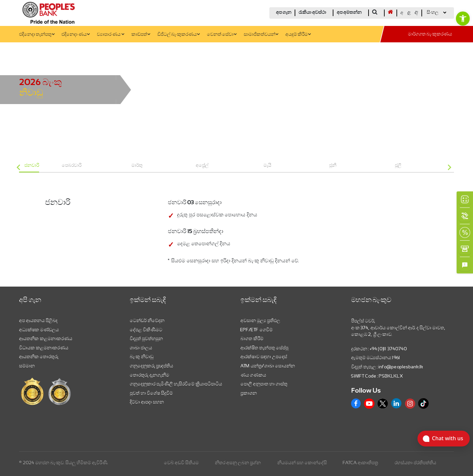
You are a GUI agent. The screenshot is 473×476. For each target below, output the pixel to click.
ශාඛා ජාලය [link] (141, 348)
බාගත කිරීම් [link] (252, 338)
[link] (463, 18)
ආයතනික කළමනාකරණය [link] (46, 338)
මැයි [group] (267, 165)
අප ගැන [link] (284, 13)
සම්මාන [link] (27, 366)
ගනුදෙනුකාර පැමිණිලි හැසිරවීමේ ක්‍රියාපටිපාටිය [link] (176, 384)
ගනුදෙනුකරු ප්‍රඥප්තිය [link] (151, 366)
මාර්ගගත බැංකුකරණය (430, 34)
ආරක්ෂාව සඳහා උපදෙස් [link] (264, 357)
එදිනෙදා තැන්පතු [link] (37, 35)
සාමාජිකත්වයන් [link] (261, 35)
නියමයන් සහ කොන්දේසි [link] (302, 463)
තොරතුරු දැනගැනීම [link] (149, 375)
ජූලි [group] (398, 165)
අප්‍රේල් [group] (202, 165)
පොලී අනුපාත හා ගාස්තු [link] (264, 384)
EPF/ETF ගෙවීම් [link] (257, 330)
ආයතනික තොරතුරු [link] (39, 357)
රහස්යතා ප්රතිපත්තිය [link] (415, 463)
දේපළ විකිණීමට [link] (146, 330)
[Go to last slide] (19, 168)
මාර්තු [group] (137, 165)
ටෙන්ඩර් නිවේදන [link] (147, 320)
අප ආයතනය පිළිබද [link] (38, 320)
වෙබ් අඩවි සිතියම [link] (181, 463)
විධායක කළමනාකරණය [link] (44, 348)
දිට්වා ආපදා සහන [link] (147, 402)
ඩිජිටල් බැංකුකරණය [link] (179, 35)
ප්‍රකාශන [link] (249, 393)
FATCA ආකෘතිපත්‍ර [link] (360, 463)
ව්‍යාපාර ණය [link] (111, 35)
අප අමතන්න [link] (349, 13)
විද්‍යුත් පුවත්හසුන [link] (146, 338)
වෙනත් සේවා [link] (222, 35)
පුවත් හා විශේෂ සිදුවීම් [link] (151, 393)
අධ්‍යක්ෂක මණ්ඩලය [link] (39, 330)
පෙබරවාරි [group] (72, 165)
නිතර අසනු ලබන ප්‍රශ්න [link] (238, 463)
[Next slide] (449, 168)
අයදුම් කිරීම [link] (298, 35)
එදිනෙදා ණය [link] (76, 35)
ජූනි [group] (333, 165)
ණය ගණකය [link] (253, 375)
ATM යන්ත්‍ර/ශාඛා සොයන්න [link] (268, 366)
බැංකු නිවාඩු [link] (142, 357)
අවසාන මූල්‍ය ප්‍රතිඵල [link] (260, 320)
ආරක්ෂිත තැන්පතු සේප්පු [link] (264, 348)
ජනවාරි (32, 165)
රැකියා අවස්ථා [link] (312, 13)
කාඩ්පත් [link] (141, 35)
